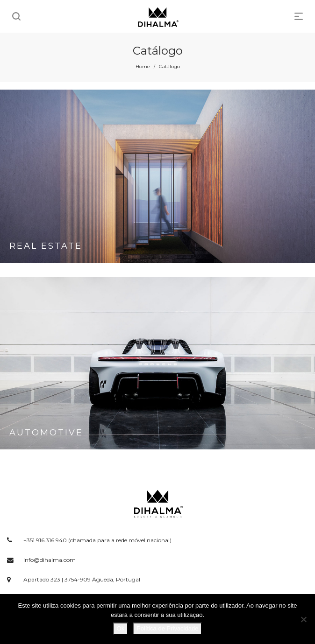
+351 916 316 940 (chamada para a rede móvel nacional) (97, 540)
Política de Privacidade (167, 628)
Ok (121, 628)
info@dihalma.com (50, 560)
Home (143, 66)
